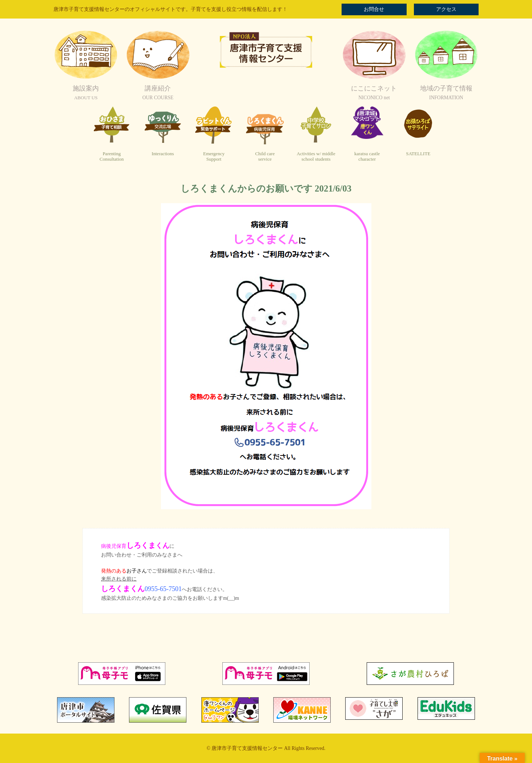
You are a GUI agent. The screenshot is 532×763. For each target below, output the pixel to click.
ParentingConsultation (112, 156)
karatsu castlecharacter (367, 156)
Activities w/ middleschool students (316, 156)
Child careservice (265, 156)
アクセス (446, 9)
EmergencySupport (214, 156)
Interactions (163, 154)
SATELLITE (418, 154)
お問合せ (374, 9)
